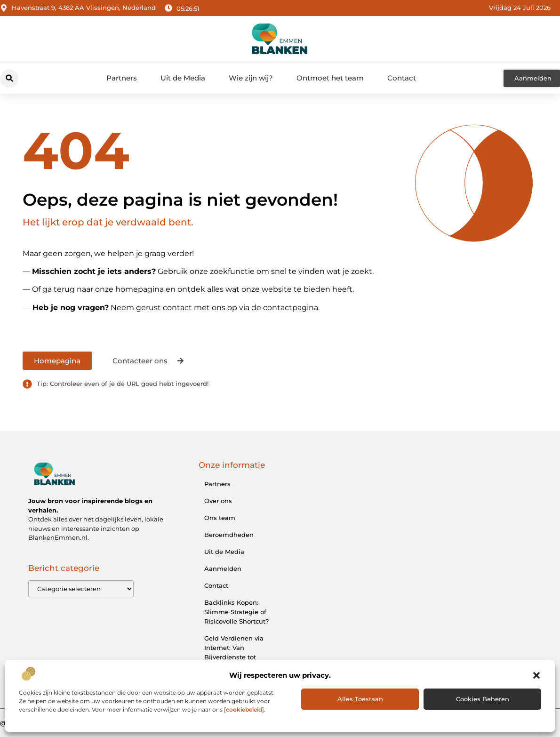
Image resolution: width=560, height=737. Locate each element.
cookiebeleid (244, 709)
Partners (122, 78)
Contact (402, 78)
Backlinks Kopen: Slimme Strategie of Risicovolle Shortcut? (236, 612)
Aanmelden (223, 569)
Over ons (218, 501)
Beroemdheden (229, 535)
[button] (536, 675)
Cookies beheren (483, 699)
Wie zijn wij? (251, 78)
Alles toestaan (360, 699)
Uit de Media (183, 78)
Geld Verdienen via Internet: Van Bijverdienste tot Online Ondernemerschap (234, 657)
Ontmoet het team (330, 78)
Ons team (220, 518)
